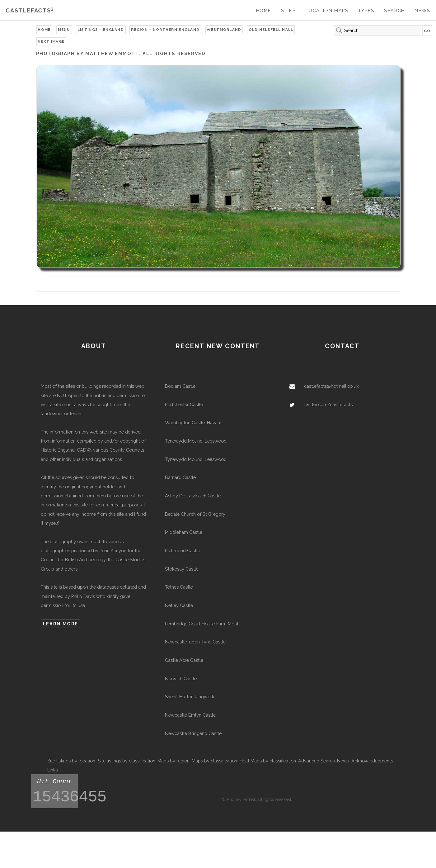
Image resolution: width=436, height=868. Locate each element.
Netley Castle (179, 605)
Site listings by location (71, 761)
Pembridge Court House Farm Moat (202, 624)
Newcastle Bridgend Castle (193, 733)
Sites (288, 10)
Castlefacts (30, 10)
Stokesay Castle (182, 569)
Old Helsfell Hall (271, 30)
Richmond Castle (183, 550)
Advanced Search (316, 761)
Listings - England (101, 30)
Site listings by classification (127, 761)
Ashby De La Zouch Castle (193, 496)
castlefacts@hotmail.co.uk (331, 386)
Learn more (61, 624)
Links (53, 770)
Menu (64, 30)
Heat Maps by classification (268, 761)
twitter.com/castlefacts (328, 404)
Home (264, 10)
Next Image (51, 41)
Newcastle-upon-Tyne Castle (195, 642)
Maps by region (173, 761)
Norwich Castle (181, 678)
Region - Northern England (165, 30)
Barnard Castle (180, 477)
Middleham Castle (184, 532)
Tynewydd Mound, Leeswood (196, 441)
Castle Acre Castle (184, 660)
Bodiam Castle (180, 386)
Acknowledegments (372, 761)
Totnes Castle (179, 587)
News (422, 10)
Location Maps (327, 10)
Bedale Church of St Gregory (195, 514)
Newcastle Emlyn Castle (190, 715)
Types (366, 10)
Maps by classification (214, 761)
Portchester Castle (184, 404)
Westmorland (224, 30)
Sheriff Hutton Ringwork (190, 697)
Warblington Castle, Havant (193, 422)
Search (394, 10)
